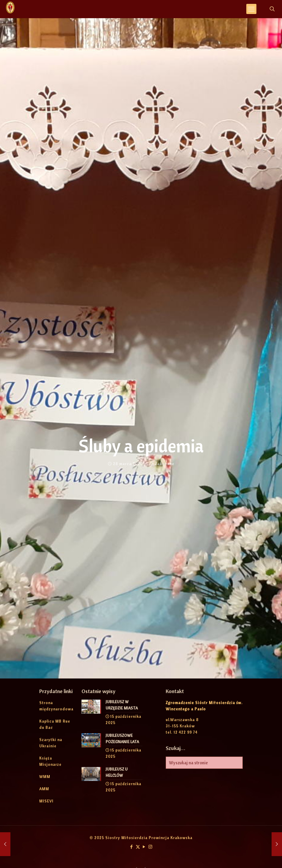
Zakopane (165, 464)
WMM (45, 777)
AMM (44, 789)
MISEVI (46, 801)
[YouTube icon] (144, 847)
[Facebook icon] (132, 847)
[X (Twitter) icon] (138, 847)
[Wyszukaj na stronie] (204, 763)
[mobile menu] (251, 9)
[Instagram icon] (150, 847)
